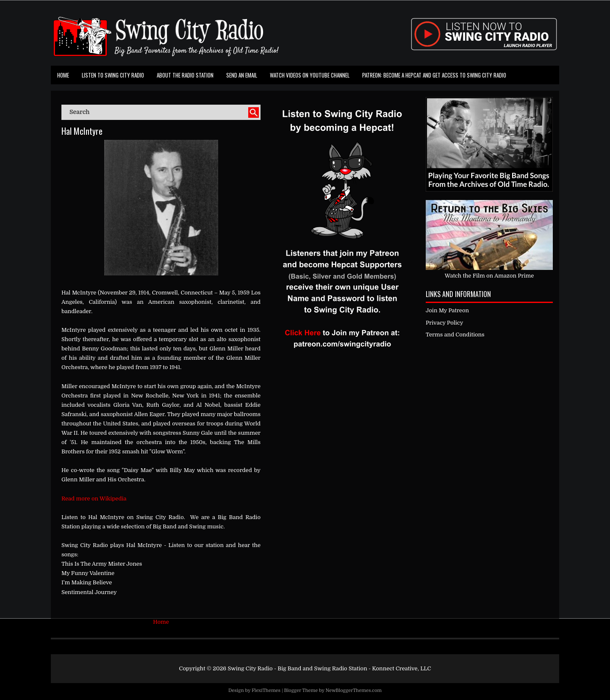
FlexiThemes (266, 690)
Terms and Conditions (455, 335)
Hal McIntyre (82, 131)
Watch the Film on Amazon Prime (489, 276)
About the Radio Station (185, 75)
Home (63, 75)
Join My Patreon (447, 310)
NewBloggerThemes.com (354, 690)
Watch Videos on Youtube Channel (310, 75)
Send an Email (242, 75)
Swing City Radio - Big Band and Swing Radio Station (297, 668)
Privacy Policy (444, 323)
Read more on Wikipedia (94, 499)
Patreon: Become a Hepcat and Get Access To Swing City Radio (434, 75)
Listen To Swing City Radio (113, 75)
